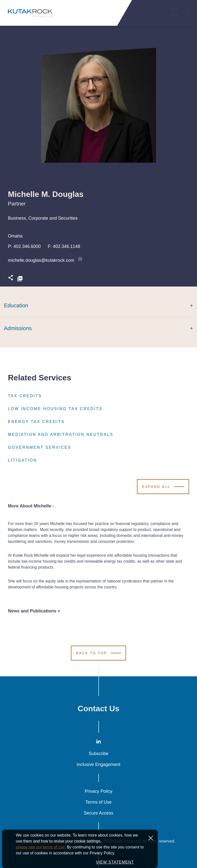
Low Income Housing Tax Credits (55, 409)
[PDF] (20, 279)
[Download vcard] (80, 260)
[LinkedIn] (99, 742)
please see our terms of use (40, 857)
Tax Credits (25, 396)
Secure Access (98, 813)
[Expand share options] (11, 279)
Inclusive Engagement (98, 764)
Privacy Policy (98, 791)
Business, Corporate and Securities (43, 218)
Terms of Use (98, 802)
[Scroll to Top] (98, 653)
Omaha (15, 236)
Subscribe (98, 754)
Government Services (40, 447)
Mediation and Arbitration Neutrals (61, 435)
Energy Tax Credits (36, 422)
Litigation (22, 460)
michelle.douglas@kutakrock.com (41, 260)
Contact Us (98, 709)
